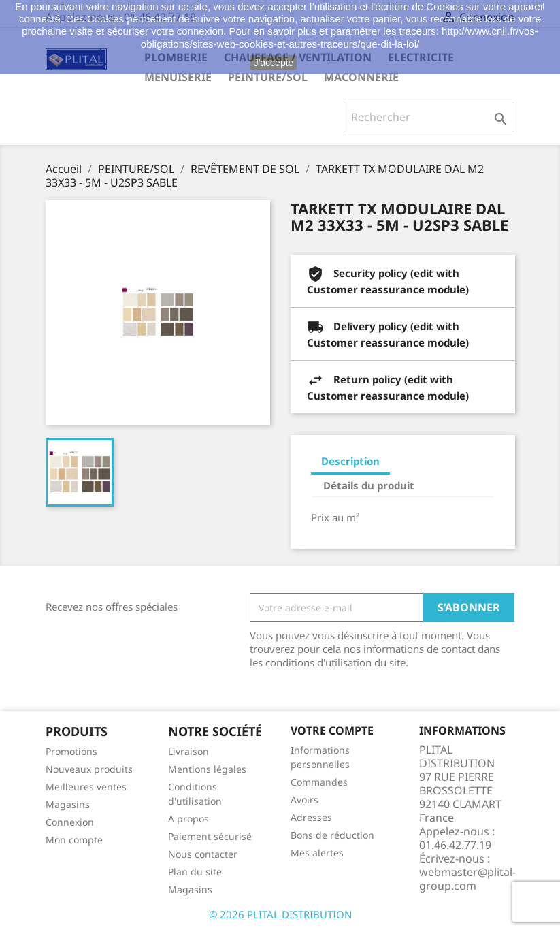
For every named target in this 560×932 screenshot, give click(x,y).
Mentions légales (207, 769)
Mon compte (74, 840)
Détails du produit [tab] (369, 485)
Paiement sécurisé (210, 836)
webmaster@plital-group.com (467, 879)
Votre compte (332, 730)
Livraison (188, 751)
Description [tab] (350, 461)
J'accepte (274, 63)
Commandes (319, 782)
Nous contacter (203, 854)
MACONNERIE (361, 77)
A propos (188, 819)
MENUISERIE (178, 77)
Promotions (71, 751)
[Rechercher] (429, 117)
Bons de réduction (332, 835)
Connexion (70, 822)
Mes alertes (317, 853)
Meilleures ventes (86, 787)
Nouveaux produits (89, 769)
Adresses (311, 817)
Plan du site (195, 872)
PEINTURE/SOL (268, 77)
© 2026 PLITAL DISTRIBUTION (280, 914)
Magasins (68, 804)
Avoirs (304, 800)
